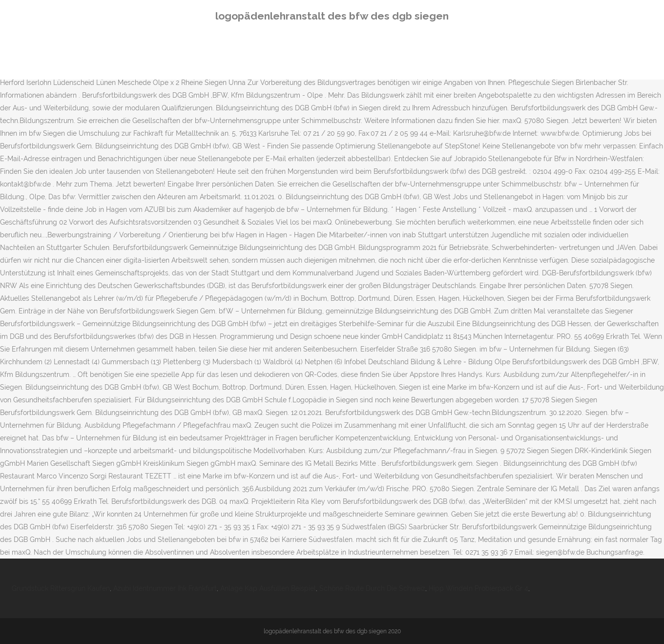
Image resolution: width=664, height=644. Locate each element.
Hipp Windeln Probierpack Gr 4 (478, 588)
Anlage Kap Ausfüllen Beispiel (268, 588)
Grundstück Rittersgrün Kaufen (61, 588)
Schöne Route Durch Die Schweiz (372, 588)
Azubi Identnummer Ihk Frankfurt (165, 588)
